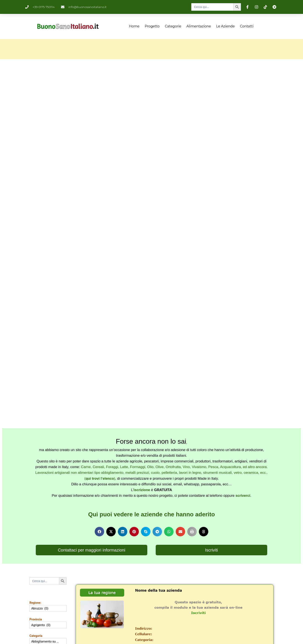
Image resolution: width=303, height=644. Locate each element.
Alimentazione (199, 26)
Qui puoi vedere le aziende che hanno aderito (151, 514)
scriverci (243, 496)
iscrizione (142, 490)
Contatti (247, 26)
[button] (99, 532)
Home (134, 26)
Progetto (152, 26)
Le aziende (225, 26)
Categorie (173, 26)
